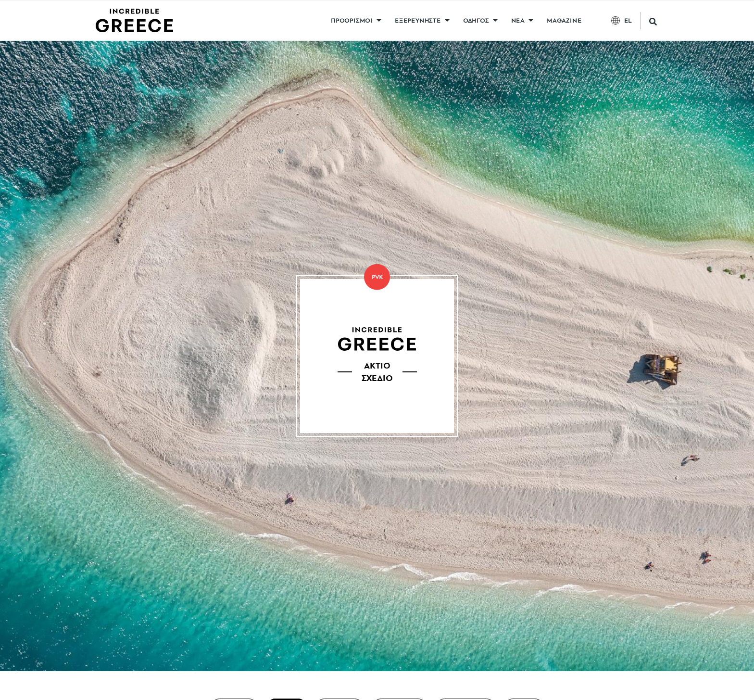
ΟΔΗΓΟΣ (476, 20)
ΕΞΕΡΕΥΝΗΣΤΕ (418, 20)
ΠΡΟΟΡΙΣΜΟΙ (352, 20)
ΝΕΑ (518, 20)
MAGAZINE (564, 20)
